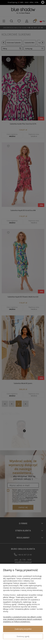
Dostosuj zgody (23, 636)
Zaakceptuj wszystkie (23, 629)
